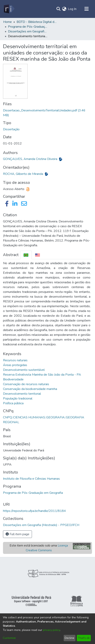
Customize (9, 638)
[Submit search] (58, 9)
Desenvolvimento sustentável (24, 370)
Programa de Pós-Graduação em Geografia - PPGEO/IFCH (28, 27)
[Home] (9, 9)
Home (7, 22)
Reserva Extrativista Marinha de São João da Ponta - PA (42, 375)
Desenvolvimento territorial (22, 394)
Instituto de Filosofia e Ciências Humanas (31, 479)
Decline (69, 638)
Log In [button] (72, 9)
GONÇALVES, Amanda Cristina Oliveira (31, 159)
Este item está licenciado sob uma (39, 548)
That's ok (84, 638)
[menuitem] (64, 9)
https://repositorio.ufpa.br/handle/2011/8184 (34, 511)
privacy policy (51, 630)
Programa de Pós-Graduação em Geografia (33, 493)
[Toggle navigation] (86, 9)
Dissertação (11, 129)
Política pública (13, 403)
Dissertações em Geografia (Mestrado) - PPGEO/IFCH (28, 31)
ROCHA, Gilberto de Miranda (23, 174)
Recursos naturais (15, 360)
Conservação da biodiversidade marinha (30, 389)
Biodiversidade (13, 379)
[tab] (26, 255)
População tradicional (18, 398)
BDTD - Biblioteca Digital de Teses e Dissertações (37, 22)
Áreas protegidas (15, 365)
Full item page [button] (17, 534)
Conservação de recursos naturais (26, 384)
